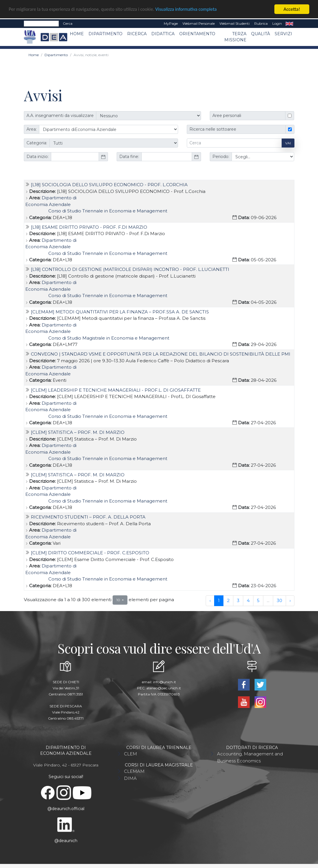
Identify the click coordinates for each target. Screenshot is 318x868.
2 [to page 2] (228, 600)
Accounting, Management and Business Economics (250, 757)
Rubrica (261, 23)
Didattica (163, 33)
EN (289, 23)
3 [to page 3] (238, 600)
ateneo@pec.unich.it (164, 688)
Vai (288, 143)
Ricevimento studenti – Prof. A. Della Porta (88, 517)
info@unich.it (165, 682)
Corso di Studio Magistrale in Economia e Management (109, 338)
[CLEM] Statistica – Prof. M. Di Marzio (78, 432)
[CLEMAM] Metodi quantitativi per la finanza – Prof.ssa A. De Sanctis (120, 311)
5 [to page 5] (258, 600)
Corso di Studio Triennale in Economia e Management (108, 211)
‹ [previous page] (210, 600)
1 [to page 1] (219, 600)
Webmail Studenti (234, 23)
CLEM (130, 754)
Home (77, 33)
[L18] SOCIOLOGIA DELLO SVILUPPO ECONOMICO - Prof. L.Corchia (109, 184)
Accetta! (292, 9)
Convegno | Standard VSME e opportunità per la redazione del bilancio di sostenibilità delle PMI (161, 354)
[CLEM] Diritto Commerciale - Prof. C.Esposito (90, 553)
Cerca (68, 23)
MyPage (171, 23)
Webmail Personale (199, 23)
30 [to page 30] (279, 600)
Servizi (283, 33)
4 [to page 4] (248, 600)
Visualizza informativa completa (192, 9)
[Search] (41, 23)
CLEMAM (134, 771)
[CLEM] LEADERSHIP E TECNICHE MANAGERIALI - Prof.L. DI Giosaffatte (116, 390)
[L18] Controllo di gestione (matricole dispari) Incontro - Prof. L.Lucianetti (130, 269)
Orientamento (197, 33)
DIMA (130, 778)
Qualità (261, 33)
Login (277, 23)
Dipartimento (105, 33)
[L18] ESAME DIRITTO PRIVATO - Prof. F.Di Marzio (89, 227)
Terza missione (235, 37)
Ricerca (137, 33)
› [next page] (290, 600)
